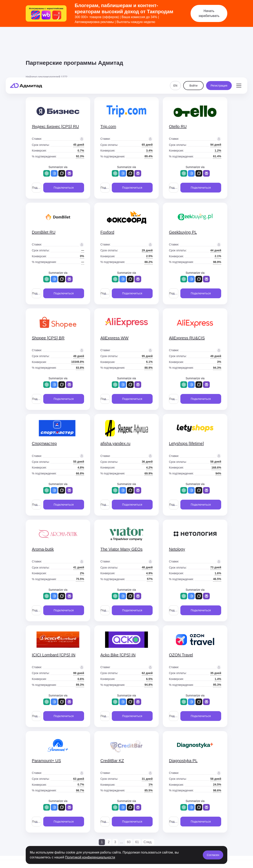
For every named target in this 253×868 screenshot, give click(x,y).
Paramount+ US (46, 761)
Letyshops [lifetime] (186, 443)
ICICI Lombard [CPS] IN (54, 655)
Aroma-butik (43, 549)
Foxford (107, 232)
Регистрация (219, 39)
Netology (177, 549)
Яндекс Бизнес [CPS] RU (55, 127)
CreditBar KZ (112, 761)
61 (137, 842)
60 (129, 842)
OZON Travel (181, 655)
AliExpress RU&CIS (187, 338)
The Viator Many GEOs (121, 549)
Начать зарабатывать (209, 13)
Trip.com (108, 127)
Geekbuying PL (183, 232)
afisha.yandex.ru (115, 443)
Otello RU (178, 127)
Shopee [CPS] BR (48, 338)
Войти (194, 39)
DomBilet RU (44, 232)
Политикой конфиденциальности (90, 857)
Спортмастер (44, 443)
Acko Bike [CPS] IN (118, 655)
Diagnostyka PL (183, 761)
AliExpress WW (114, 338)
